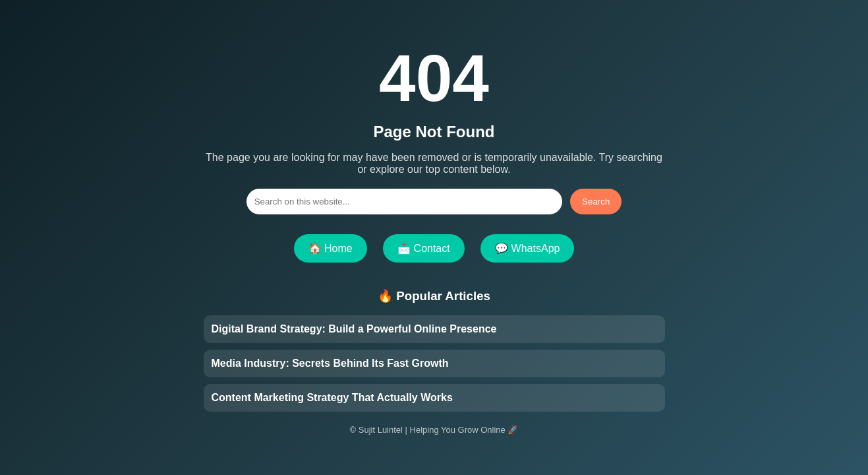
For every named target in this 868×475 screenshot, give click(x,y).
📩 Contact (424, 248)
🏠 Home (331, 248)
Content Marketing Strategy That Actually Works (332, 397)
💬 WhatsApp (527, 248)
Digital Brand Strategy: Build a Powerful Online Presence (354, 329)
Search (596, 202)
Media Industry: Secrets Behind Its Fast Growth (330, 363)
